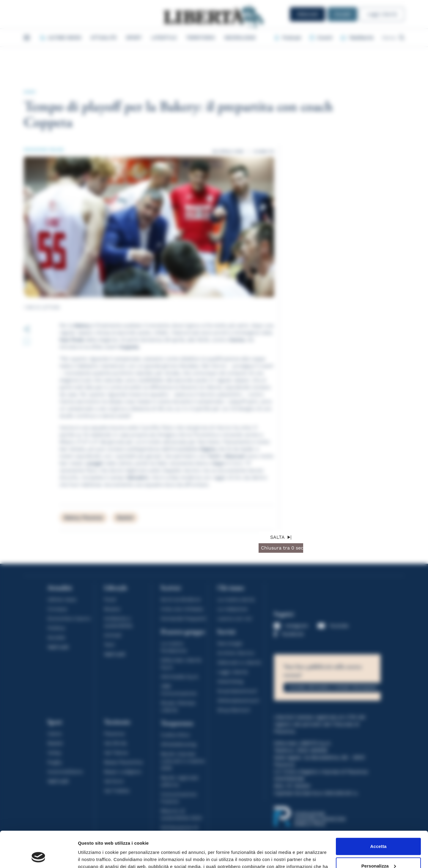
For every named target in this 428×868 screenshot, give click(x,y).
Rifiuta (378, 852)
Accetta (379, 813)
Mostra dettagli (94, 856)
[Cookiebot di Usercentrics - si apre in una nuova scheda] (38, 856)
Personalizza (379, 832)
